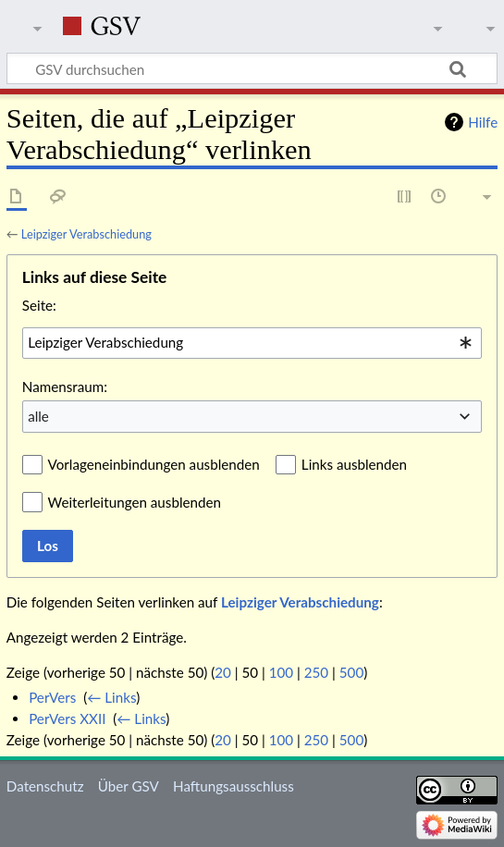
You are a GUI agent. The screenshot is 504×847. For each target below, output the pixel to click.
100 (281, 672)
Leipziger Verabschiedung (86, 234)
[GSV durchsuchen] (252, 68)
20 (223, 672)
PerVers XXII (67, 718)
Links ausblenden (354, 464)
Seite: (39, 305)
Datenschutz (45, 786)
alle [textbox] (38, 416)
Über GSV (129, 786)
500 (351, 672)
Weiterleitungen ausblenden (135, 502)
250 (316, 672)
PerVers (52, 697)
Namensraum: (65, 387)
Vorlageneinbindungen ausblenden (154, 464)
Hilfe (483, 122)
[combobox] (252, 343)
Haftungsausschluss (234, 786)
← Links (111, 697)
